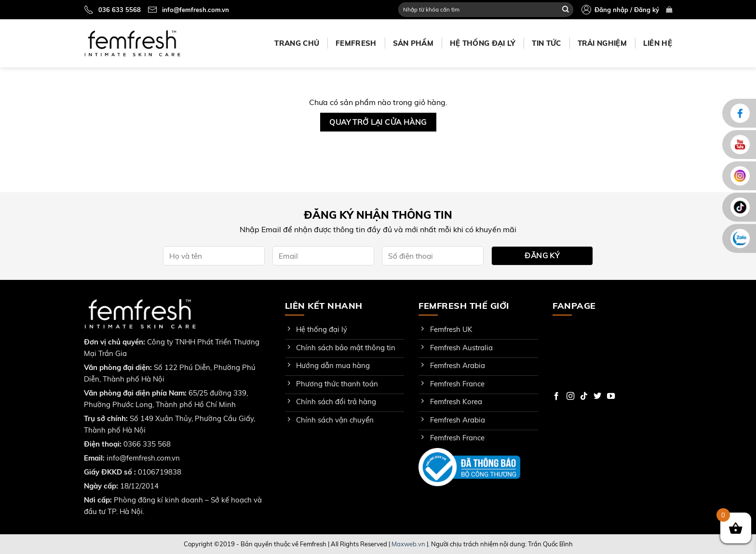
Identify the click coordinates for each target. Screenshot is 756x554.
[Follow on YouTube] (611, 396)
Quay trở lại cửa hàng (378, 122)
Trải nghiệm (602, 43)
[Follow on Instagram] (570, 396)
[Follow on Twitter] (597, 396)
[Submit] (566, 10)
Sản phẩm (413, 43)
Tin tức (546, 43)
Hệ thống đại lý (483, 43)
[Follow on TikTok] (584, 396)
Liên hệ (658, 43)
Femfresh (356, 43)
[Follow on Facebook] (556, 396)
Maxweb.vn (408, 544)
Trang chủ (297, 43)
